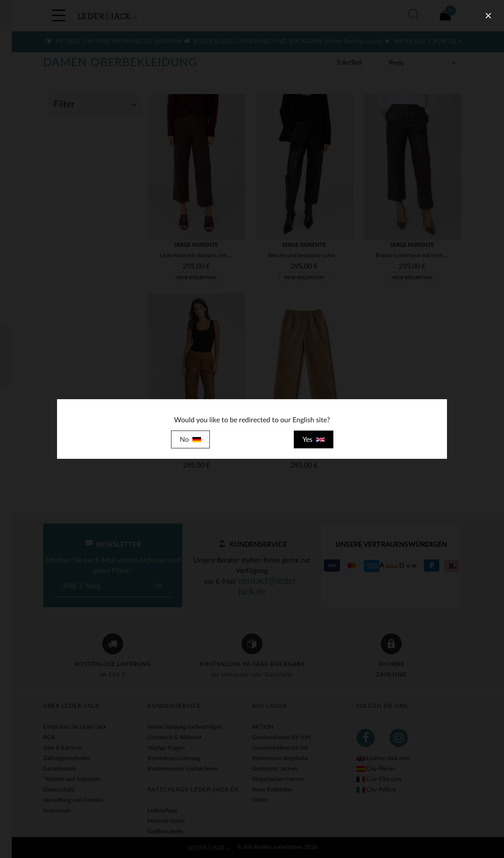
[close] (488, 16)
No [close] (190, 440)
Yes (314, 440)
